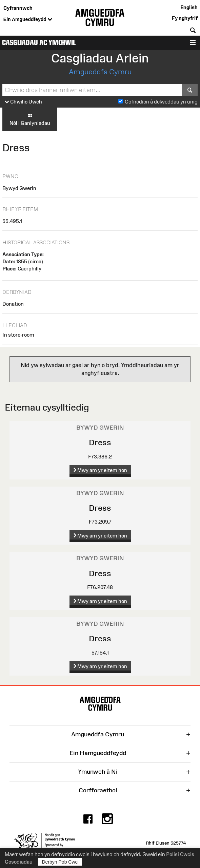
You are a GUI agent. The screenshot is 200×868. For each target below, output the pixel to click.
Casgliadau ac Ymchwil (39, 43)
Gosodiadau (19, 862)
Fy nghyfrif (185, 18)
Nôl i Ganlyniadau (30, 119)
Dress (100, 442)
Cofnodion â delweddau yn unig (161, 102)
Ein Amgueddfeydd (28, 20)
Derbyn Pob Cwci (60, 862)
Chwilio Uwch (23, 102)
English (189, 7)
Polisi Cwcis (180, 854)
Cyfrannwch (18, 8)
